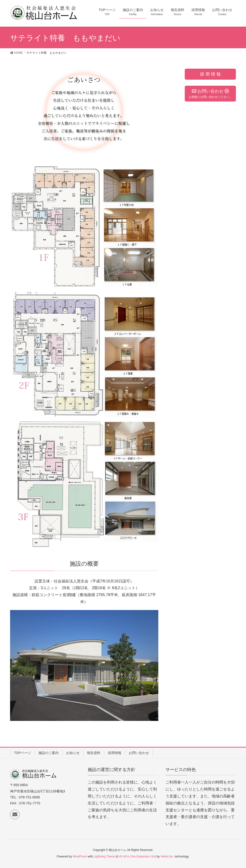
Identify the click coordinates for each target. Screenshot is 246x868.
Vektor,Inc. (167, 856)
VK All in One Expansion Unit (137, 856)
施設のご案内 (49, 753)
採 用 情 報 (210, 74)
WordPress (80, 856)
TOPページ (22, 753)
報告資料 (94, 753)
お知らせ (73, 753)
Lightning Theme (104, 856)
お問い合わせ (139, 753)
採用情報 (115, 753)
